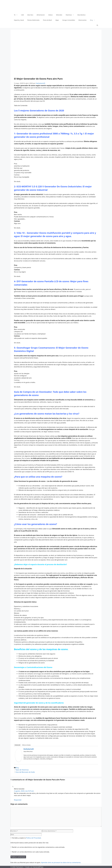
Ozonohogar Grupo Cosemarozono (36, 348)
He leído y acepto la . (26, 838)
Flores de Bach (47, 20)
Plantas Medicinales (33, 20)
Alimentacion (41, 15)
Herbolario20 (29, 749)
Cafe (22, 15)
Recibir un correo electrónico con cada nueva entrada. (31, 852)
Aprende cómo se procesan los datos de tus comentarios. (61, 862)
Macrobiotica (81, 15)
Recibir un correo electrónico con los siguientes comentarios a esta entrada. (38, 847)
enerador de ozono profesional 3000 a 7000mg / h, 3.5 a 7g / (51, 134)
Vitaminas (71, 15)
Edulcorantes (83, 20)
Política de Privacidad (33, 838)
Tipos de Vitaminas (22, 770)
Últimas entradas (26, 745)
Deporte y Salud (19, 20)
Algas (57, 20)
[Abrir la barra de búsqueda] (97, 25)
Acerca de (17, 745)
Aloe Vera (30, 15)
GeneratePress (38, 867)
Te (17, 15)
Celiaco (50, 15)
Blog (93, 20)
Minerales (59, 15)
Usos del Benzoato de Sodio (25, 772)
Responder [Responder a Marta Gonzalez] (18, 800)
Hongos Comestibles (69, 20)
